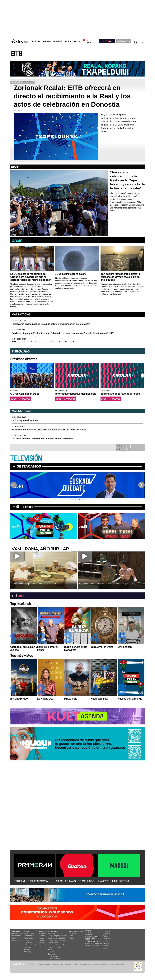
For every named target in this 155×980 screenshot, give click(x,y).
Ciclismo (51, 952)
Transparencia (102, 964)
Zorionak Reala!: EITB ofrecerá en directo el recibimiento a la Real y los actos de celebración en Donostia (72, 96)
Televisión (58, 41)
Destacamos (29, 466)
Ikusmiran (42, 943)
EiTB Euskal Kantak (31, 945)
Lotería (88, 940)
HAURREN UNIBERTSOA (114, 881)
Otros (75, 41)
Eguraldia (42, 945)
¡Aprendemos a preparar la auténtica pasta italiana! (34, 584)
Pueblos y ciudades (93, 943)
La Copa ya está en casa (25, 420)
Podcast (27, 949)
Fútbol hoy (52, 934)
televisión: (16, 931)
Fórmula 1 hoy (53, 943)
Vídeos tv (15, 938)
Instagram (107, 938)
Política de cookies (71, 964)
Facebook (107, 934)
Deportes (46, 41)
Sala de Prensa (92, 945)
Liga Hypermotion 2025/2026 (58, 940)
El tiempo (89, 933)
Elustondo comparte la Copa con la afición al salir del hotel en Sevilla (49, 430)
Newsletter (107, 931)
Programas (28, 947)
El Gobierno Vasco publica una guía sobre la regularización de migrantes (51, 324)
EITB (16, 54)
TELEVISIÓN (26, 459)
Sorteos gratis (92, 936)
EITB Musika (28, 943)
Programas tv (16, 936)
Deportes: (52, 931)
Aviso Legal (59, 964)
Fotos (71, 936)
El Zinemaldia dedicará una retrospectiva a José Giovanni (43, 342)
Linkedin (106, 943)
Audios (71, 938)
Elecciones (90, 938)
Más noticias (21, 314)
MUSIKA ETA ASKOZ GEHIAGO (75, 881)
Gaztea (26, 940)
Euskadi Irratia (29, 934)
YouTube (106, 946)
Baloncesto (52, 954)
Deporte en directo (54, 959)
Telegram (107, 941)
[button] (143, 376)
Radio (68, 41)
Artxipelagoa (28, 952)
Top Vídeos (73, 934)
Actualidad (42, 934)
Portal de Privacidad (47, 964)
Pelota (50, 949)
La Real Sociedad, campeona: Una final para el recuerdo (42, 439)
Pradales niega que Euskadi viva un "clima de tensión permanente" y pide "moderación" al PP (63, 333)
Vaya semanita (16, 940)
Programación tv (17, 934)
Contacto (112, 964)
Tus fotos (123, 446)
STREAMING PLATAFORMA (31, 881)
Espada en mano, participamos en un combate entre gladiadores (107, 584)
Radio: (27, 931)
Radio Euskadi (29, 936)
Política (41, 938)
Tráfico (88, 934)
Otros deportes (53, 956)
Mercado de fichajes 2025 (57, 945)
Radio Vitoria (28, 938)
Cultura (41, 940)
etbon (27, 507)
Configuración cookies (88, 964)
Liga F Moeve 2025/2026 (56, 938)
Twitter (106, 936)
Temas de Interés (92, 942)
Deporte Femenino (54, 947)
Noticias (36, 41)
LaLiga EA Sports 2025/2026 (58, 936)
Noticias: (43, 931)
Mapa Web (120, 964)
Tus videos (123, 449)
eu (140, 43)
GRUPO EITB (124, 41)
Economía (42, 936)
